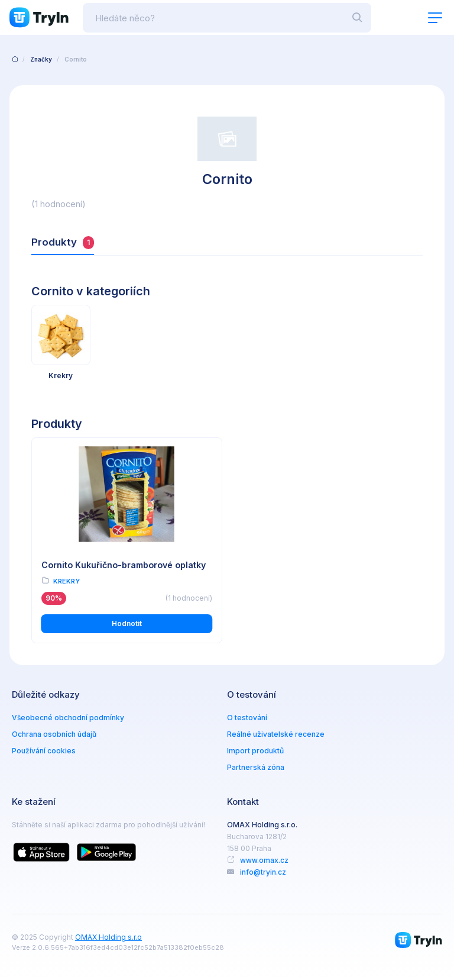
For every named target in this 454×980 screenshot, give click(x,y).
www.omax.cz (264, 860)
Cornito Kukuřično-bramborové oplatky (124, 565)
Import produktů (255, 751)
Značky (41, 59)
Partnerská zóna (256, 767)
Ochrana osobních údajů (54, 734)
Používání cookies (44, 751)
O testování (247, 718)
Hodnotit (127, 623)
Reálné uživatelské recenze (276, 734)
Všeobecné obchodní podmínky (68, 718)
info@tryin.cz (263, 872)
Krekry (67, 581)
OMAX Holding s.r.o (108, 937)
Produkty (63, 243)
